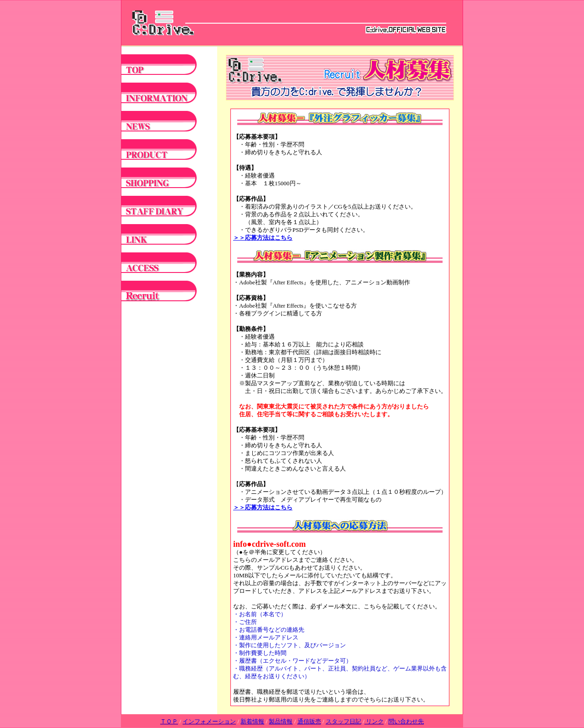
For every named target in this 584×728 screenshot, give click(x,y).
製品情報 (281, 721)
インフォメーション (209, 721)
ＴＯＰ (169, 721)
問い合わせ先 (406, 721)
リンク (374, 721)
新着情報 (252, 721)
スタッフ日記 (344, 721)
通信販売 (309, 721)
